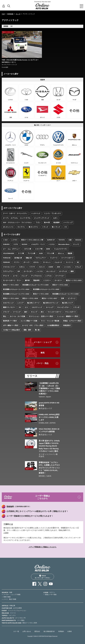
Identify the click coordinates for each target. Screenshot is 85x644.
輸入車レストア (67, 303)
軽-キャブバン (34, 227)
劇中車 (27, 280)
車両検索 (10, 14)
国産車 (70, 253)
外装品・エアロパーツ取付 (72, 321)
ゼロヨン (36, 262)
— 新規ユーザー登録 (50, 595)
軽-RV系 (47, 222)
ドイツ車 (21, 253)
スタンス (42, 267)
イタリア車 (39, 249)
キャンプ (34, 312)
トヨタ (5, 240)
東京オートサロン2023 (74, 280)
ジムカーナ (58, 262)
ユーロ (15, 276)
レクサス (14, 240)
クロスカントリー (9, 267)
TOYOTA (62, 240)
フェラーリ (54, 258)
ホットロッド (51, 271)
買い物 (37, 330)
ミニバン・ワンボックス (52, 213)
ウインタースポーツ (55, 312)
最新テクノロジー (9, 307)
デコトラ (6, 276)
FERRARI (6, 262)
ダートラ (26, 262)
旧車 (63, 298)
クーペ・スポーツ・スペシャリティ (15, 213)
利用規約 (61, 631)
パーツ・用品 (42, 363)
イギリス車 (27, 249)
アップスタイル (36, 276)
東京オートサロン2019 (30, 298)
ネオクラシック (8, 303)
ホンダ (18, 14)
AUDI (41, 253)
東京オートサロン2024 (11, 285)
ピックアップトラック (42, 218)
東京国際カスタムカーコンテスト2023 (46, 289)
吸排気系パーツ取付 (10, 321)
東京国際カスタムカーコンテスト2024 (16, 289)
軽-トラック (56, 227)
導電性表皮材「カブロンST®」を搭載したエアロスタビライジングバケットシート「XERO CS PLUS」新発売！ (49, 468)
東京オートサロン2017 (49, 298)
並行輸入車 (18, 258)
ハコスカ (52, 244)
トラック (45, 227)
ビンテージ (72, 298)
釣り (42, 312)
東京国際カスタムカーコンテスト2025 (35, 285)
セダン (55, 218)
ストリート (70, 262)
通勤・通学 (27, 330)
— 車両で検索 (6, 597)
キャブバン (21, 227)
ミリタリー (47, 280)
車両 (42, 353)
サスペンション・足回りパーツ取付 (41, 316)
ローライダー (28, 271)
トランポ (76, 307)
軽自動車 (57, 222)
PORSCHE (7, 258)
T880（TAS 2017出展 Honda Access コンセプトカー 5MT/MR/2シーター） (20, 61)
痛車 (72, 271)
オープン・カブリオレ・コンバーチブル (17, 218)
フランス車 (50, 253)
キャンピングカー (63, 307)
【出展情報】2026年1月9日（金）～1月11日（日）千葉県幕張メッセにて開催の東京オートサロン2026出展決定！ (49, 388)
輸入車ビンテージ (33, 303)
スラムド (78, 267)
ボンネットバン (8, 227)
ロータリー (58, 280)
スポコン (22, 267)
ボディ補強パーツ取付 (11, 325)
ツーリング (17, 312)
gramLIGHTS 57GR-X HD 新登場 (49, 404)
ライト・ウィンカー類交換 (50, 321)
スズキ (16, 244)
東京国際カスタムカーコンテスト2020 (65, 294)
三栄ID (6, 533)
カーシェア (50, 307)
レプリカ (48, 276)
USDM (51, 267)
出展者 (70, 631)
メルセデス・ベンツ (38, 244)
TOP (3, 14)
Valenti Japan (45, 397)
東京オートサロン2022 (60, 285)
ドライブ (6, 312)
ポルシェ (61, 253)
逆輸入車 (29, 258)
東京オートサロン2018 (11, 298)
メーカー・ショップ (43, 342)
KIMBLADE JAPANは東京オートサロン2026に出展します (49, 417)
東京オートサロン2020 (41, 294)
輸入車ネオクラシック (51, 303)
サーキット (47, 262)
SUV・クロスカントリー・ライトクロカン (18, 222)
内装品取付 (67, 325)
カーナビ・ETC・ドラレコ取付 (33, 325)
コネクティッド (37, 307)
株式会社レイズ (45, 408)
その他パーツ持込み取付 (11, 330)
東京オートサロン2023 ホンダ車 (32, 240)
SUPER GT (51, 240)
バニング (24, 276)
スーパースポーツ (67, 258)
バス (65, 227)
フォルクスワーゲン (61, 249)
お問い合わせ (27, 631)
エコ (26, 307)
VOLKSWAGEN (9, 253)
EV (20, 307)
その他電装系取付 (53, 325)
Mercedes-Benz (64, 244)
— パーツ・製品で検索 (9, 599)
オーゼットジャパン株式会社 (48, 455)
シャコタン (67, 267)
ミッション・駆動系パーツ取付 (68, 316)
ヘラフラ (32, 267)
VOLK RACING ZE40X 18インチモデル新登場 (49, 430)
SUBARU (6, 244)
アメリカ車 (31, 253)
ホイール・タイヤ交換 (17, 316)
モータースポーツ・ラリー (12, 280)
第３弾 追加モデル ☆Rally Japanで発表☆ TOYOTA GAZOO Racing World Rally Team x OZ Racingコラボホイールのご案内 (49, 446)
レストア (20, 303)
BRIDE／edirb (45, 476)
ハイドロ (40, 271)
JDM (58, 267)
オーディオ (63, 271)
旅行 (26, 312)
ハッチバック (36, 213)
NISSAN (78, 240)
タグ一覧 (16, 631)
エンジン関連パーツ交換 (29, 321)
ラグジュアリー (41, 258)
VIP (19, 271)
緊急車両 (36, 280)
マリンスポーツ (70, 312)
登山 (5, 316)
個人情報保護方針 (49, 631)
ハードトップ (68, 222)
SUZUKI (24, 244)
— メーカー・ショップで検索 (11, 595)
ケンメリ (76, 244)
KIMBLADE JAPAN (47, 423)
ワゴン (38, 222)
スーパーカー (60, 276)
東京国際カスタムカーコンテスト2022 (16, 294)
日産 (70, 240)
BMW (48, 249)
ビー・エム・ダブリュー (11, 249)
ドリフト (17, 262)
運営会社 (37, 631)
